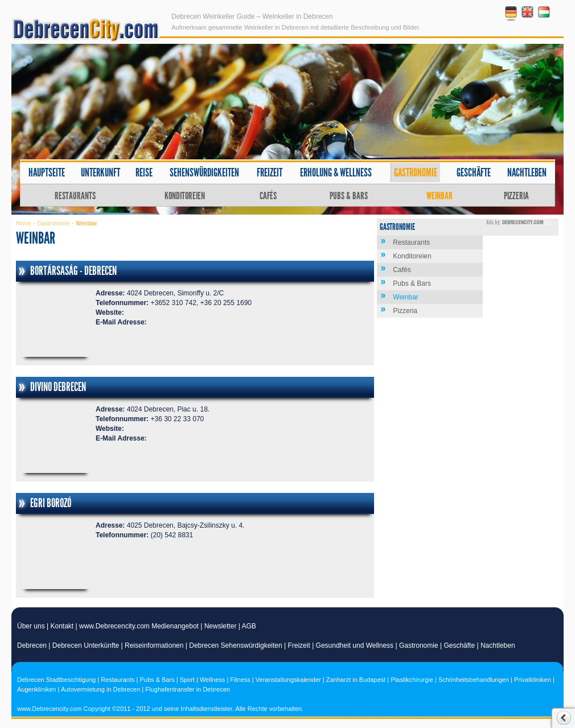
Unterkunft (100, 172)
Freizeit (270, 172)
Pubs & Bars (349, 196)
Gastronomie (416, 172)
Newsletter (221, 626)
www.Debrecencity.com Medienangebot (139, 626)
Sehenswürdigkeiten (204, 172)
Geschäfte (474, 172)
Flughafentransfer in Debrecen (188, 689)
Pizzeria (516, 196)
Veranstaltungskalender (288, 680)
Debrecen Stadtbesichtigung (56, 680)
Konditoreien (185, 196)
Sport (187, 680)
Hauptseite (47, 172)
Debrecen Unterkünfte (86, 645)
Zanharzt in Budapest (356, 680)
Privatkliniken (533, 680)
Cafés (268, 196)
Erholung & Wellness (336, 172)
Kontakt (62, 626)
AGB (249, 626)
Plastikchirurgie (412, 680)
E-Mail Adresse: (121, 322)
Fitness (240, 680)
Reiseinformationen (154, 645)
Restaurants (75, 196)
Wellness (212, 680)
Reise (144, 172)
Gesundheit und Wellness (355, 645)
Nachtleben (527, 172)
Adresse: (110, 293)
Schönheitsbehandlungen (474, 680)
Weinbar (440, 196)
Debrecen (32, 645)
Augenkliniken (37, 689)
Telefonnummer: (122, 303)
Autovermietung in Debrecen (100, 689)
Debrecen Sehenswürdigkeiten (235, 645)
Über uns (31, 626)
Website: (110, 312)
